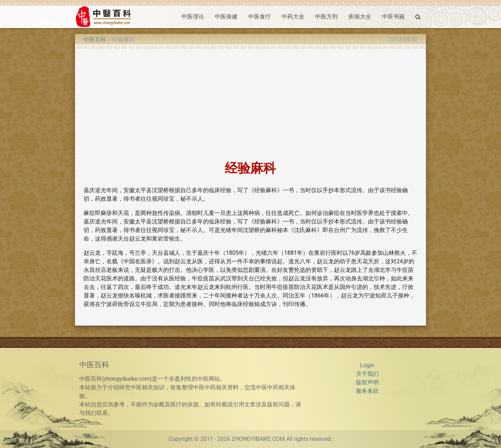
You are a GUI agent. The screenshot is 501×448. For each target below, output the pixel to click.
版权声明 (367, 382)
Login (367, 365)
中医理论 (193, 17)
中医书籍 (393, 17)
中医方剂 (326, 17)
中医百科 (95, 40)
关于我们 (367, 374)
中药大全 (293, 17)
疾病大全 (360, 17)
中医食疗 (260, 17)
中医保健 (226, 17)
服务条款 (367, 391)
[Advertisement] (250, 102)
